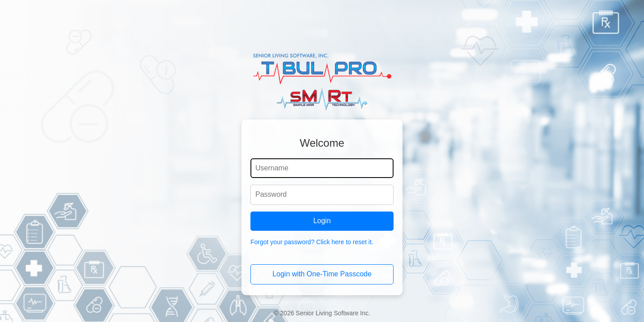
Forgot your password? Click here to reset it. (312, 242)
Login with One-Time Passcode (322, 274)
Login (322, 221)
